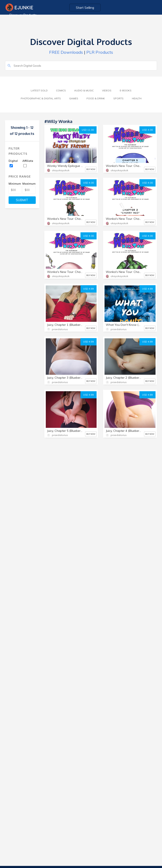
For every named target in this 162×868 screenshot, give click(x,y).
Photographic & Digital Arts (41, 98)
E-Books (126, 90)
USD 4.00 (147, 130)
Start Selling (85, 8)
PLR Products (100, 52)
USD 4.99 (89, 289)
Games (74, 98)
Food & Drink (96, 98)
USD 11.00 (88, 130)
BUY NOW (91, 169)
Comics (61, 90)
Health (137, 98)
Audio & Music (84, 90)
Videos (107, 90)
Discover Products (23, 15)
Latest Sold (39, 90)
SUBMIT (22, 200)
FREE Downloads (66, 52)
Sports (118, 98)
